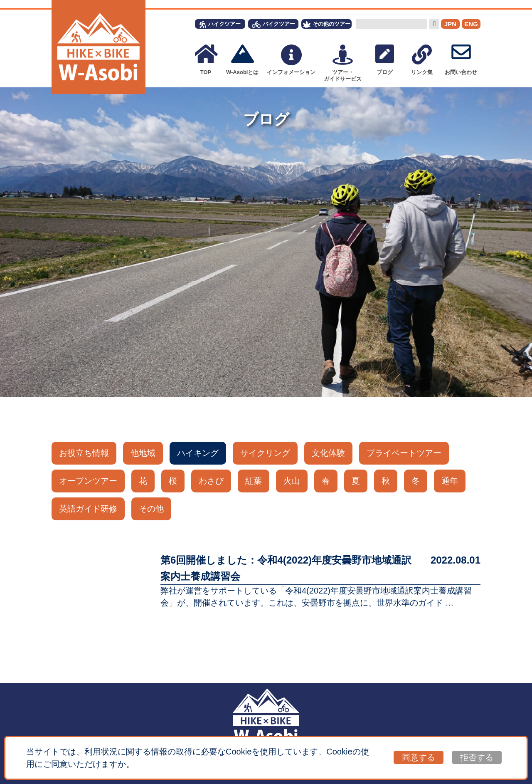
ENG (471, 24)
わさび (211, 481)
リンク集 (422, 60)
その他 (151, 509)
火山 (292, 481)
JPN (450, 24)
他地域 (143, 453)
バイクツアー (273, 24)
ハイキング (198, 453)
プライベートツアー (404, 453)
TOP (206, 60)
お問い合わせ (461, 60)
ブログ (385, 60)
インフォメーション (291, 60)
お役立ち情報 (84, 453)
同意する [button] (419, 757)
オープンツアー (88, 481)
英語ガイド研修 (88, 509)
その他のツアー (327, 25)
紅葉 (254, 481)
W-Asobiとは (242, 60)
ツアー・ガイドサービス (343, 63)
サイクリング (265, 453)
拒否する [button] (477, 757)
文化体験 (328, 453)
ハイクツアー (220, 25)
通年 (450, 481)
